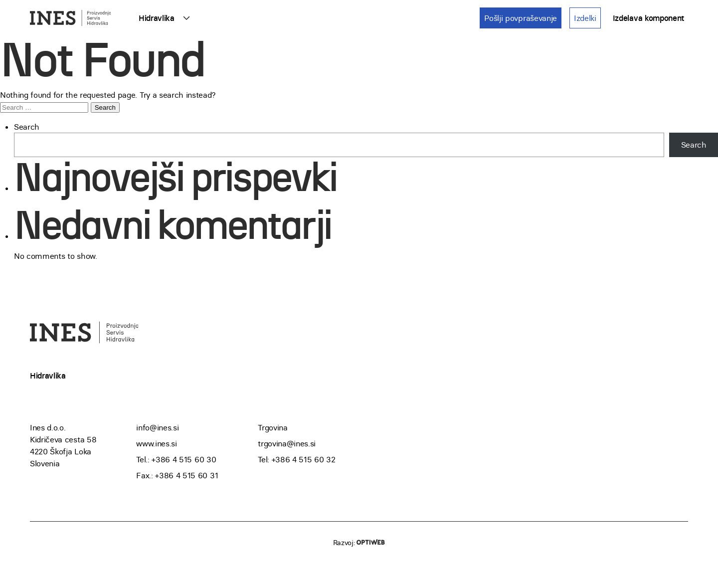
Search (27, 127)
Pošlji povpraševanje (521, 18)
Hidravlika (157, 18)
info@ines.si (157, 427)
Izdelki (585, 18)
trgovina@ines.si (287, 443)
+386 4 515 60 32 (304, 459)
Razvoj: (359, 543)
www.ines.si (156, 443)
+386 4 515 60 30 (184, 459)
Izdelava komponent (648, 18)
